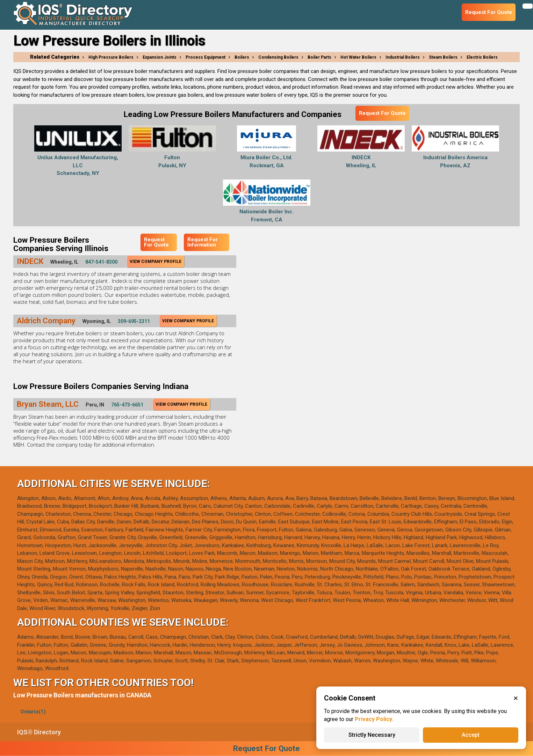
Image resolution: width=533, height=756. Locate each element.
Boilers (242, 57)
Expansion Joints (160, 57)
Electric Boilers (482, 57)
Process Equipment (206, 57)
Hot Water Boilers (358, 57)
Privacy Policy (373, 719)
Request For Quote (382, 113)
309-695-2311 (134, 321)
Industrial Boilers (403, 57)
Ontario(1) (33, 712)
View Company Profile (156, 262)
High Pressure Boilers (111, 57)
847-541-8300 (101, 262)
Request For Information (203, 242)
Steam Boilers (443, 57)
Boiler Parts (319, 57)
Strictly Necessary (372, 735)
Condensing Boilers (278, 57)
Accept (471, 735)
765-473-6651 (127, 405)
